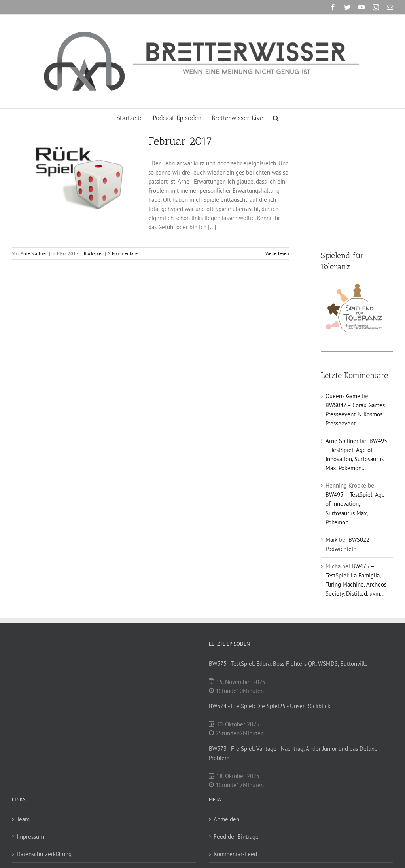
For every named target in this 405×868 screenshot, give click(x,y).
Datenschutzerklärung (44, 854)
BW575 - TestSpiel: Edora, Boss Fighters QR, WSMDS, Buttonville (288, 664)
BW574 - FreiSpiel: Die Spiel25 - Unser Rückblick (270, 706)
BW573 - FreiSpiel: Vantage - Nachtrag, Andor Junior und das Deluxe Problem (293, 753)
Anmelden (226, 819)
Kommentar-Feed (235, 854)
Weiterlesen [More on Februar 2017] (277, 253)
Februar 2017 (180, 141)
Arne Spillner (34, 253)
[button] (276, 117)
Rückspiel (93, 253)
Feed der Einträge (236, 837)
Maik (331, 540)
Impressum (30, 837)
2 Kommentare (123, 253)
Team (23, 819)
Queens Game (343, 396)
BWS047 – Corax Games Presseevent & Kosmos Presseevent (355, 414)
